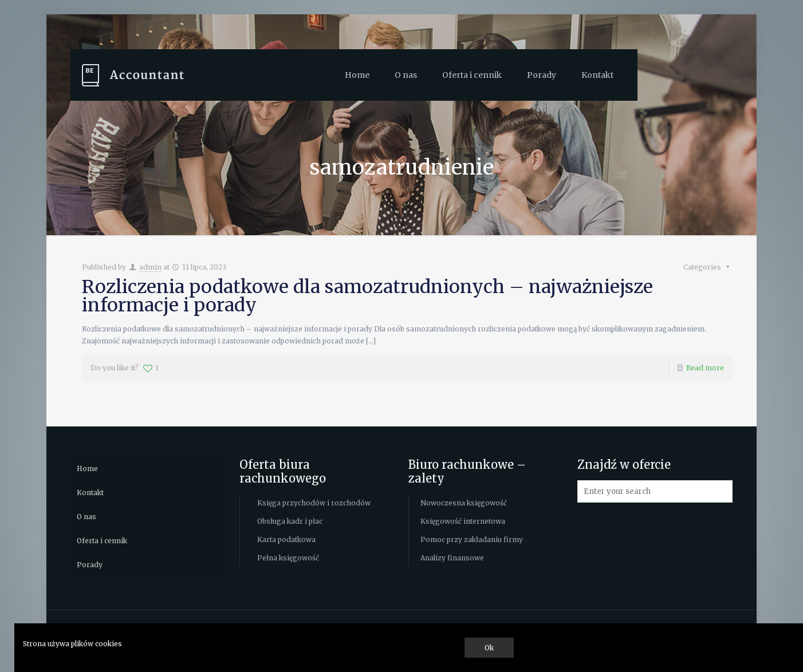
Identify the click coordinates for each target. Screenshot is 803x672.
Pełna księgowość (288, 558)
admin (150, 267)
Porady (90, 565)
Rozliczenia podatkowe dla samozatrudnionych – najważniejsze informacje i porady (367, 296)
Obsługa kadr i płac (290, 521)
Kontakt (90, 493)
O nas (86, 517)
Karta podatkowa (286, 539)
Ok (489, 648)
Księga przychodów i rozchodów (314, 503)
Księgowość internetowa (463, 521)
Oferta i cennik (102, 541)
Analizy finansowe (452, 558)
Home (87, 469)
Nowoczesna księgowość (464, 503)
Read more (705, 368)
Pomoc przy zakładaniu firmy (472, 539)
